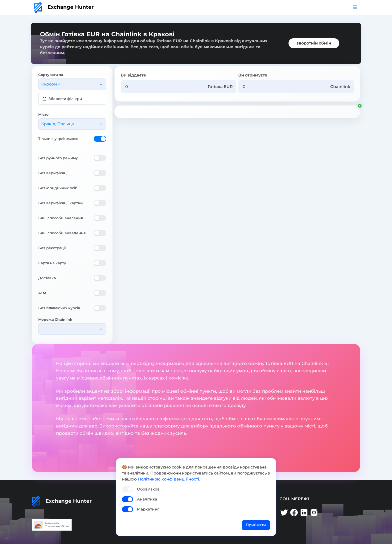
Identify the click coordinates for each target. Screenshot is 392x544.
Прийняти (256, 525)
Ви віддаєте (133, 75)
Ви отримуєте (253, 75)
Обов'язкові (149, 489)
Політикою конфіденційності (168, 479)
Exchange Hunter (64, 7)
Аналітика (147, 499)
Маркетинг (148, 509)
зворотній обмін (314, 43)
